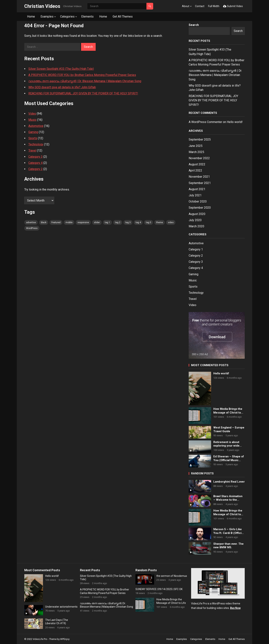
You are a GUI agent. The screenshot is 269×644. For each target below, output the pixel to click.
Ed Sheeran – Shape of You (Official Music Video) (229, 458)
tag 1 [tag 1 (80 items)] (107, 222)
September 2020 (200, 208)
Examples (47, 17)
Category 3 (35, 157)
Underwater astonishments (61, 607)
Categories (67, 17)
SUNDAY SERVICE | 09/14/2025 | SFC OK (159, 589)
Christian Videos (42, 6)
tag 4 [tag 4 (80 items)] (138, 222)
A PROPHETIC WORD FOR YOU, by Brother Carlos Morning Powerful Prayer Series (82, 75)
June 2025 (196, 146)
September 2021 (200, 183)
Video (32, 114)
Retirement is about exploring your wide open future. (226, 444)
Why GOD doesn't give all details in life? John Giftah (62, 87)
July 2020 (195, 220)
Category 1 (196, 249)
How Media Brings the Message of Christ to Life (228, 411)
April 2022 (195, 170)
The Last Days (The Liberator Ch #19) (57, 622)
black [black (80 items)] (44, 222)
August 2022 (197, 164)
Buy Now (235, 608)
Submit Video (233, 6)
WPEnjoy (65, 639)
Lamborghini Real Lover (229, 482)
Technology (36, 144)
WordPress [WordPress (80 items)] (32, 228)
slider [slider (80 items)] (97, 222)
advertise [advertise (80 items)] (31, 222)
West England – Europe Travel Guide (229, 429)
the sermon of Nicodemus (172, 576)
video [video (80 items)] (171, 222)
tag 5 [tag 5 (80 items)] (149, 222)
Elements (87, 17)
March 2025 (196, 152)
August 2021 (197, 189)
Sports (33, 138)
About (186, 6)
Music (32, 120)
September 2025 (200, 139)
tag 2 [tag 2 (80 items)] (118, 222)
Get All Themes (123, 17)
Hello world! (235, 122)
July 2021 (195, 195)
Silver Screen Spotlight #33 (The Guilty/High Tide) (61, 69)
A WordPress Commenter (205, 122)
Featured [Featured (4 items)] (56, 222)
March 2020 (196, 226)
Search (194, 25)
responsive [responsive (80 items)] (83, 222)
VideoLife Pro (40, 639)
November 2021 (199, 177)
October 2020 (198, 201)
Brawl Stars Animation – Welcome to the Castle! (228, 498)
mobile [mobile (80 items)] (69, 222)
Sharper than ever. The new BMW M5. (228, 546)
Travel (32, 151)
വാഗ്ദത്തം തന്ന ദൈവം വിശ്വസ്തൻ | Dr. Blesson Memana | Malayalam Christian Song (85, 81)
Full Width (214, 6)
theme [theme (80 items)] (160, 222)
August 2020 (197, 214)
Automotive (36, 126)
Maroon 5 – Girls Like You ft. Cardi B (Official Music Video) (229, 531)
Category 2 (35, 169)
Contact (200, 6)
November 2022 (199, 158)
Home (31, 17)
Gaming (33, 132)
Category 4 (35, 163)
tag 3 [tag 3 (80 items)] (128, 222)
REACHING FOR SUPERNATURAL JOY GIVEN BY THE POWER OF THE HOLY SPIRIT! (83, 93)
